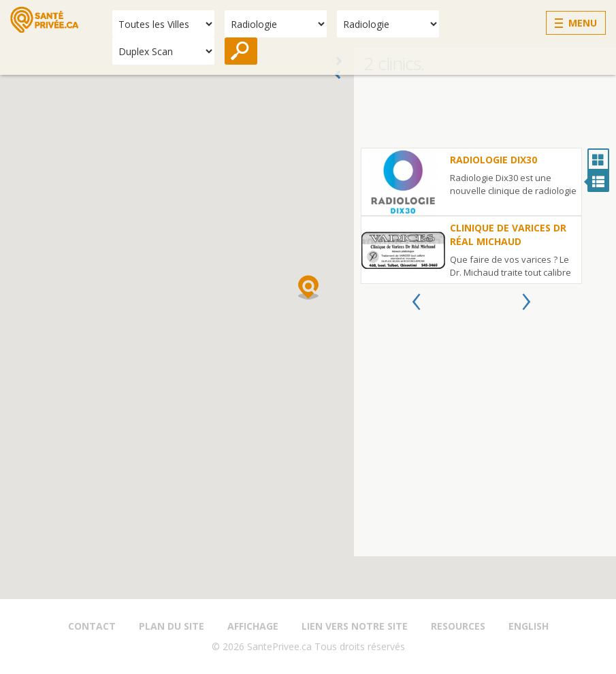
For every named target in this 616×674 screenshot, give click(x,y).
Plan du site (172, 626)
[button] (308, 287)
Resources (458, 626)
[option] (471, 216)
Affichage (253, 626)
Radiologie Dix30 (493, 160)
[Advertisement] (485, 114)
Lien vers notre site (355, 626)
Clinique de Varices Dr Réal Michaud (508, 235)
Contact (92, 626)
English (529, 626)
